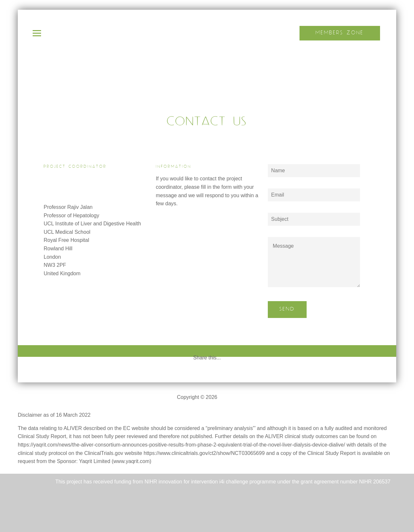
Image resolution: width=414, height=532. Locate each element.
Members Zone (340, 33)
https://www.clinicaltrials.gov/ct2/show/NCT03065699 (204, 453)
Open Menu (37, 33)
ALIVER (228, 397)
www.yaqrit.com (132, 461)
